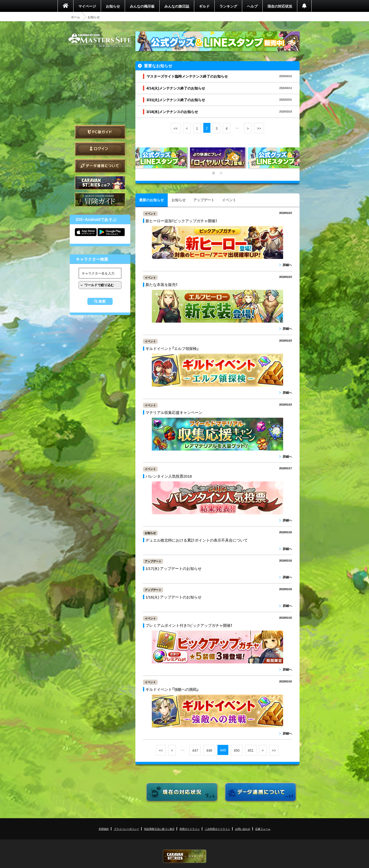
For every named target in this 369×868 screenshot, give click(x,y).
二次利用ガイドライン (217, 829)
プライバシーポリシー (127, 829)
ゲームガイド (100, 200)
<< (176, 128)
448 (209, 750)
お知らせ (113, 6)
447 (195, 750)
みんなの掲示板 (142, 6)
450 (237, 750)
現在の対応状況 (280, 6)
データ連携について (100, 166)
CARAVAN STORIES (185, 856)
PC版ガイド (100, 132)
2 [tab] (221, 173)
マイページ (87, 6)
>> (259, 128)
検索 (102, 301)
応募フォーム (263, 829)
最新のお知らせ (152, 200)
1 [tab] (214, 173)
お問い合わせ (243, 829)
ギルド (204, 6)
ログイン (100, 149)
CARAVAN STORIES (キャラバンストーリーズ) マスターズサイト (100, 40)
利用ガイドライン (190, 829)
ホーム (76, 17)
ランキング (228, 6)
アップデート (204, 200)
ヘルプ (252, 6)
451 (251, 750)
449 (223, 750)
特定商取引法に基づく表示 (159, 829)
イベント (229, 200)
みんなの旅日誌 (177, 6)
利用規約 (104, 829)
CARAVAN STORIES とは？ (100, 183)
